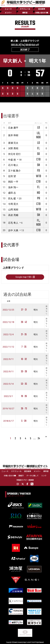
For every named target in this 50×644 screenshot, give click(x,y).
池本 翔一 (13, 187)
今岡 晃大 (13, 204)
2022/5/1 (8, 396)
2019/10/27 (8, 409)
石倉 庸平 (13, 128)
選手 (10, 123)
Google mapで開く (25, 277)
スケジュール (25, 9)
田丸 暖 (12, 198)
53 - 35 (24, 384)
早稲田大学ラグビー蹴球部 (26, 3)
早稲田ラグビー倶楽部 (25, 480)
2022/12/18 (8, 322)
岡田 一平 (13, 182)
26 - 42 (24, 322)
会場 (9, 301)
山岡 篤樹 (13, 210)
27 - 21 (24, 310)
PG (46, 123)
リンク (44, 476)
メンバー (8, 13)
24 (39, 438)
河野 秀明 (13, 148)
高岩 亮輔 (13, 215)
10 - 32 (24, 359)
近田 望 (12, 176)
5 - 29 (24, 421)
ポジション (39, 123)
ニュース (8, 9)
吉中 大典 (13, 230)
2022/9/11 (8, 359)
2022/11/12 (8, 347)
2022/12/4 (8, 334)
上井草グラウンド (30, 41)
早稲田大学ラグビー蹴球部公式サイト (26, 467)
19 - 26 (24, 396)
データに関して (32, 476)
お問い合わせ (42, 13)
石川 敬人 (13, 165)
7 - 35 (24, 347)
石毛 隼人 (13, 223)
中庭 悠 (12, 160)
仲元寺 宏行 (14, 154)
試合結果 (42, 9)
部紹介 (21, 476)
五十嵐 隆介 (14, 171)
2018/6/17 (8, 421)
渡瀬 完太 (13, 143)
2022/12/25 (8, 310)
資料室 (25, 13)
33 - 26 (24, 372)
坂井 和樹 (13, 135)
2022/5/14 (8, 384)
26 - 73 (24, 409)
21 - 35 (24, 334)
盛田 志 (12, 193)
